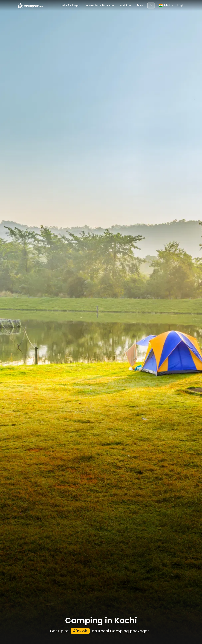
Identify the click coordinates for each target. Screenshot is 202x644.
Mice (140, 5)
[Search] (151, 6)
